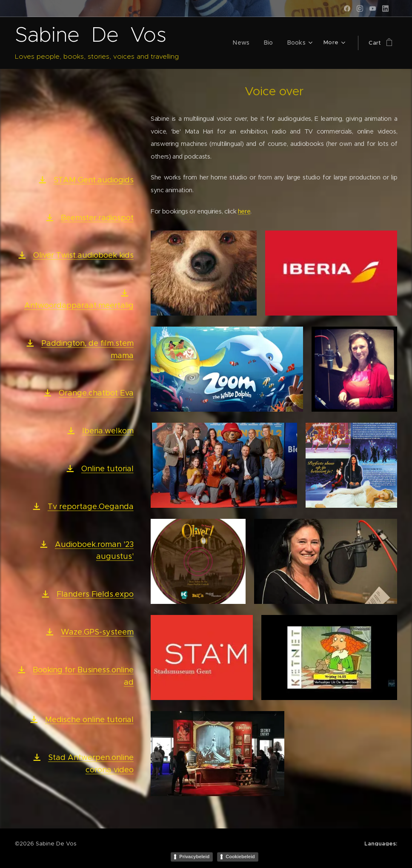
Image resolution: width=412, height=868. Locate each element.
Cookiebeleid (240, 857)
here (244, 211)
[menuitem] (246, 43)
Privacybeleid (194, 857)
